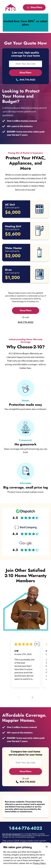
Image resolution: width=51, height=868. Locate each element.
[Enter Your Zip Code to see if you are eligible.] (25, 64)
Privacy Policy (39, 863)
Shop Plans (36, 7)
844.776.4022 (27, 80)
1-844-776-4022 (26, 828)
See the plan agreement (11, 834)
